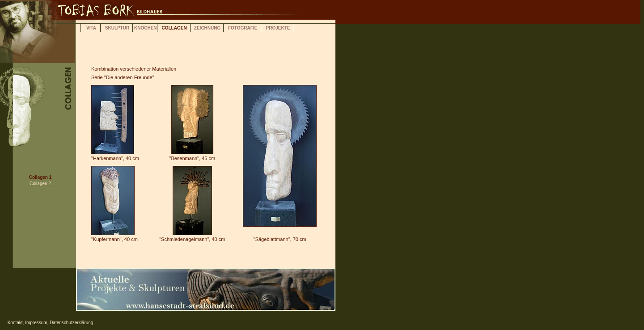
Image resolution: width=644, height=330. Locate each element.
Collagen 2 (40, 184)
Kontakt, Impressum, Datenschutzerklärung (47, 323)
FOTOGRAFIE (243, 28)
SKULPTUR (117, 28)
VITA (91, 28)
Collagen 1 (40, 177)
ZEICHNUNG (207, 28)
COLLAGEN (174, 28)
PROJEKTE (278, 28)
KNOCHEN (146, 28)
